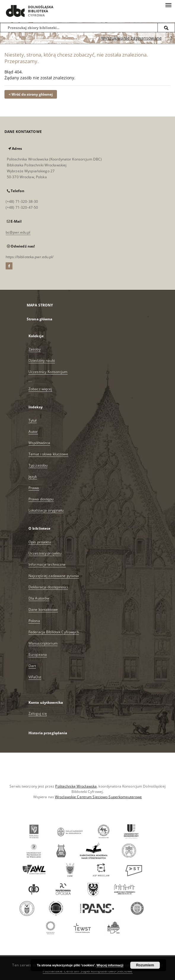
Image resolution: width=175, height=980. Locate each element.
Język (33, 477)
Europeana (38, 654)
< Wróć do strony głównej (31, 94)
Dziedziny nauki (42, 360)
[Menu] (168, 5)
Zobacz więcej (40, 389)
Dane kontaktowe (43, 609)
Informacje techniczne (47, 564)
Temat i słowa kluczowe (48, 454)
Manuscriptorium (43, 643)
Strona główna (40, 319)
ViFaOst (35, 677)
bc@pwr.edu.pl (18, 232)
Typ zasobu (38, 465)
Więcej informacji (110, 965)
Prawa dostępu (41, 499)
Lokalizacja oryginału (46, 510)
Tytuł (33, 420)
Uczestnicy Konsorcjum (48, 372)
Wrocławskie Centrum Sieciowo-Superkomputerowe (98, 797)
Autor (33, 432)
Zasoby (35, 349)
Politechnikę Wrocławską (76, 786)
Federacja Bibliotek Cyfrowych (54, 632)
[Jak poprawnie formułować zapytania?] (171, 38)
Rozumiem (145, 965)
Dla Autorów (39, 598)
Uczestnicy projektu (45, 553)
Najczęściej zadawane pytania (54, 576)
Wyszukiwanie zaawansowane (131, 38)
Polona (34, 621)
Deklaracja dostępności (48, 587)
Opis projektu (40, 542)
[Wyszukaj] (166, 28)
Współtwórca (39, 443)
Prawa (34, 488)
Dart (32, 666)
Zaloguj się (38, 713)
